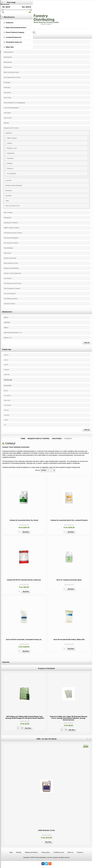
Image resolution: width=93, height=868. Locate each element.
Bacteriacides (8, 57)
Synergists (9, 196)
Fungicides (7, 82)
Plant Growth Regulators (11, 238)
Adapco (6, 327)
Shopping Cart (6, 13)
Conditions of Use (59, 852)
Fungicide (6, 370)
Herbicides (7, 87)
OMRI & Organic (12, 138)
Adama (6, 317)
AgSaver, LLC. (8, 338)
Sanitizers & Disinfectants (11, 268)
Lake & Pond (8, 118)
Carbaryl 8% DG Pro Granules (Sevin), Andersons (24, 580)
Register (4, 6)
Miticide (6, 391)
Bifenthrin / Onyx (12, 148)
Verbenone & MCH (9, 304)
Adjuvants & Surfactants (11, 47)
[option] (25, 702)
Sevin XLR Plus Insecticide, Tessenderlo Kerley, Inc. (24, 640)
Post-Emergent (8, 405)
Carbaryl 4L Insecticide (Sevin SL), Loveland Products (69, 520)
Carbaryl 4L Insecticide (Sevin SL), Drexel (24, 520)
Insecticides (7, 93)
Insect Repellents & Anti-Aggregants (15, 103)
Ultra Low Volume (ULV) (13, 206)
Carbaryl (10, 143)
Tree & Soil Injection (10, 294)
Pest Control (8, 253)
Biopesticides (8, 67)
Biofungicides (8, 62)
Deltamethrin (11, 153)
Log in (3, 8)
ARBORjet (7, 322)
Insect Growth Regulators (11, 108)
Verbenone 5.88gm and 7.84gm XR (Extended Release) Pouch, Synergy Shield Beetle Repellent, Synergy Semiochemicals (68, 718)
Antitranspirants (8, 52)
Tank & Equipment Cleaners (12, 288)
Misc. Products (8, 213)
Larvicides (8, 180)
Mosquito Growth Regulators (14, 185)
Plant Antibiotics (9, 248)
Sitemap (19, 852)
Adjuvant (6, 355)
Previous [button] (87, 739)
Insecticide (8, 386)
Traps (7, 201)
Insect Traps (8, 98)
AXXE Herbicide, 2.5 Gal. (46, 830)
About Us (70, 852)
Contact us (80, 852)
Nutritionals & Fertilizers (11, 223)
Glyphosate (7, 374)
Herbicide (8, 380)
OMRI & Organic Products (12, 228)
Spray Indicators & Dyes (11, 263)
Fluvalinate (10, 158)
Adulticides (9, 133)
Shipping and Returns (31, 852)
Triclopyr (6, 420)
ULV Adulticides (12, 174)
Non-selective (8, 396)
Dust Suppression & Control (12, 77)
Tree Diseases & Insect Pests (13, 283)
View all (87, 343)
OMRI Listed (7, 400)
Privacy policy (45, 852)
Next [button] (90, 739)
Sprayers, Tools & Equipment (12, 273)
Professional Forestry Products (13, 233)
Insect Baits (7, 113)
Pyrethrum (10, 168)
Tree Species (8, 278)
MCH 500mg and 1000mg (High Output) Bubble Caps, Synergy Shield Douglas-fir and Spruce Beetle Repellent (25, 717)
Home (23, 439)
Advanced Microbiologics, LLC (13, 333)
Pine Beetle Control (10, 42)
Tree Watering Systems (11, 299)
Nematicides (8, 218)
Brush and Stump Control (11, 72)
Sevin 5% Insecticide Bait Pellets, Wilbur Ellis (69, 640)
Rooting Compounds (10, 258)
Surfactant (7, 415)
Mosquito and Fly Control (11, 128)
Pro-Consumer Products (11, 243)
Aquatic (6, 360)
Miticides (6, 123)
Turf (5, 425)
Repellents (9, 190)
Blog (11, 852)
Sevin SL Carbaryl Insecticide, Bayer (69, 580)
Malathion (10, 163)
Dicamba (6, 365)
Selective (6, 410)
